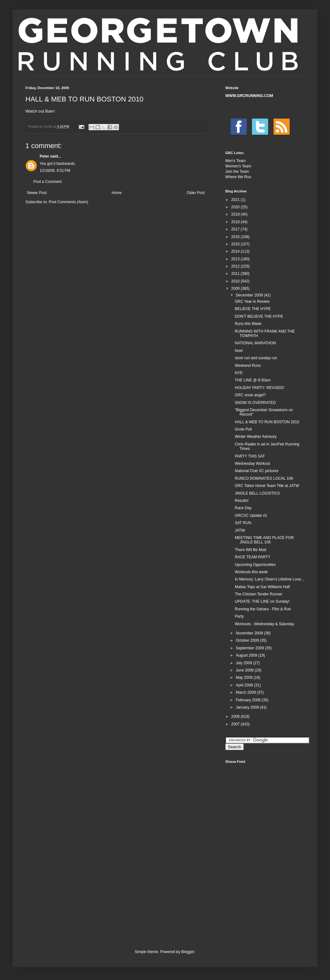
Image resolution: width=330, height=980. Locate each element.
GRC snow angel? (250, 395)
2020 (236, 207)
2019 (236, 214)
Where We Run (238, 177)
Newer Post (37, 193)
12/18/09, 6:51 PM (55, 171)
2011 (236, 274)
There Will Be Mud (251, 550)
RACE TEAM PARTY (253, 557)
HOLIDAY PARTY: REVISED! (260, 388)
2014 (236, 251)
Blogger (188, 952)
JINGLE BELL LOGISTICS (257, 493)
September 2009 (250, 648)
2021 (236, 200)
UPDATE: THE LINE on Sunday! (262, 601)
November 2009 (250, 633)
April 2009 (245, 685)
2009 (236, 289)
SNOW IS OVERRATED (255, 403)
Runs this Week (248, 324)
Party (239, 616)
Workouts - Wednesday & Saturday (264, 624)
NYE (239, 373)
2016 (236, 237)
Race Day (243, 508)
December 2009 (250, 295)
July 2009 (244, 663)
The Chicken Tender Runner (259, 594)
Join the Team (237, 172)
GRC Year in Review (252, 302)
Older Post (196, 193)
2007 (236, 724)
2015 (236, 244)
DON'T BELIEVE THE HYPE (259, 316)
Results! (242, 501)
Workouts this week (251, 572)
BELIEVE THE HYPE (253, 309)
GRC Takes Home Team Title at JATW (267, 486)
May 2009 (245, 678)
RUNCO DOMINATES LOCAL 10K (264, 478)
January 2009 (248, 707)
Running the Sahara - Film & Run (263, 609)
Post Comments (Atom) (68, 202)
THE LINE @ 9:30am (253, 380)
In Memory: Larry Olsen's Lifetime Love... (269, 579)
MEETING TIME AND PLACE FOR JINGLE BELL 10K (264, 540)
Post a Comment (47, 182)
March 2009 (246, 692)
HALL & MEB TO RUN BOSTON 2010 (267, 422)
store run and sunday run (256, 358)
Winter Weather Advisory (256, 437)
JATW (240, 530)
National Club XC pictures (257, 471)
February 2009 (249, 700)
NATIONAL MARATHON (255, 343)
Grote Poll (243, 429)
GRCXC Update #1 (251, 516)
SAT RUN (243, 523)
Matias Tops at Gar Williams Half (262, 587)
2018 (236, 222)
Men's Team (235, 161)
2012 (236, 266)
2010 (236, 281)
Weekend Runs (248, 366)
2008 (236, 717)
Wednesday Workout (252, 464)
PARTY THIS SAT (250, 456)
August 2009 (247, 655)
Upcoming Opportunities (255, 565)
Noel (239, 351)
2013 (236, 259)
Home (117, 193)
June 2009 (245, 670)
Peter (44, 156)
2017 (236, 229)
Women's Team (238, 166)
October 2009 (248, 640)
